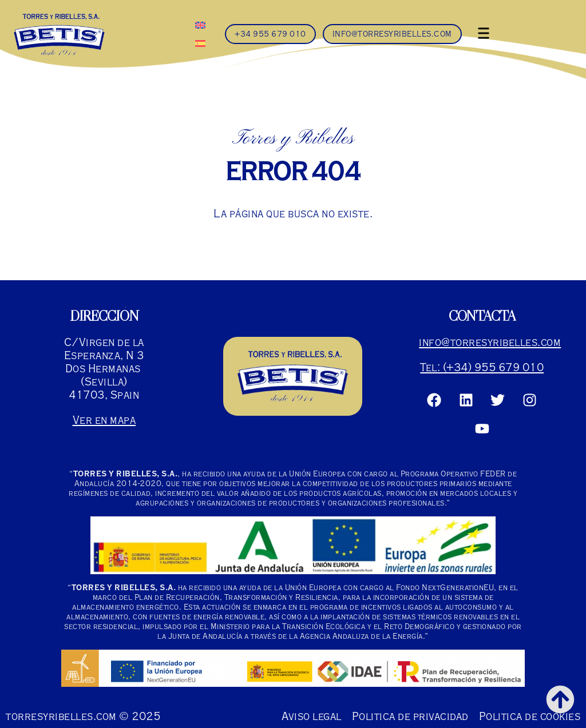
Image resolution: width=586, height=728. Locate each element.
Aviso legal (312, 716)
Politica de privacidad (410, 716)
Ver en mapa (104, 420)
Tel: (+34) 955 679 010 (482, 367)
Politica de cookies (530, 716)
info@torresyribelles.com (490, 342)
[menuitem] (200, 25)
